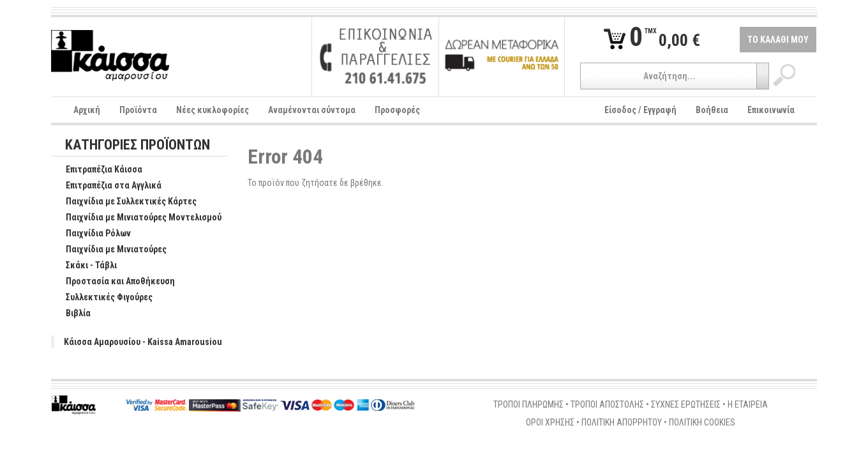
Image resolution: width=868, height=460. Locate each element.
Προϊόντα (138, 110)
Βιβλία (71, 314)
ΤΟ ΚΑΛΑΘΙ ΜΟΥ (778, 40)
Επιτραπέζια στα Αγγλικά (107, 186)
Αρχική (87, 110)
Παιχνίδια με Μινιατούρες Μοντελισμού (137, 218)
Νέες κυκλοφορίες (213, 110)
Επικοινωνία (771, 110)
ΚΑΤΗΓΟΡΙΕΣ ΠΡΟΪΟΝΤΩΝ (138, 145)
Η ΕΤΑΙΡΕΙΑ (748, 404)
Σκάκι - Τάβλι (85, 266)
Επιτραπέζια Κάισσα (97, 170)
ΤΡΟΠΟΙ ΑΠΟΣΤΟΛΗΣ (607, 404)
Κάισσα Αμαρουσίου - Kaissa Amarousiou (143, 342)
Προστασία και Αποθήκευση (114, 282)
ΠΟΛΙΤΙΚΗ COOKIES (702, 422)
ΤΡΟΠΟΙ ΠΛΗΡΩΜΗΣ (528, 404)
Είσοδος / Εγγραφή (640, 110)
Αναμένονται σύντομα (312, 110)
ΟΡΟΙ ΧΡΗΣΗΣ (550, 422)
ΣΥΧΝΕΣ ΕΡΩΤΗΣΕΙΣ (686, 404)
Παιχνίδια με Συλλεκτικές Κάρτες (124, 202)
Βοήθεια (712, 110)
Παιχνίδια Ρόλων (92, 234)
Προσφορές (397, 110)
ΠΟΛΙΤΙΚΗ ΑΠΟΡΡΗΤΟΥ (622, 422)
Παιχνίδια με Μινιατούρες (109, 250)
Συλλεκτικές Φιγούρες (102, 298)
